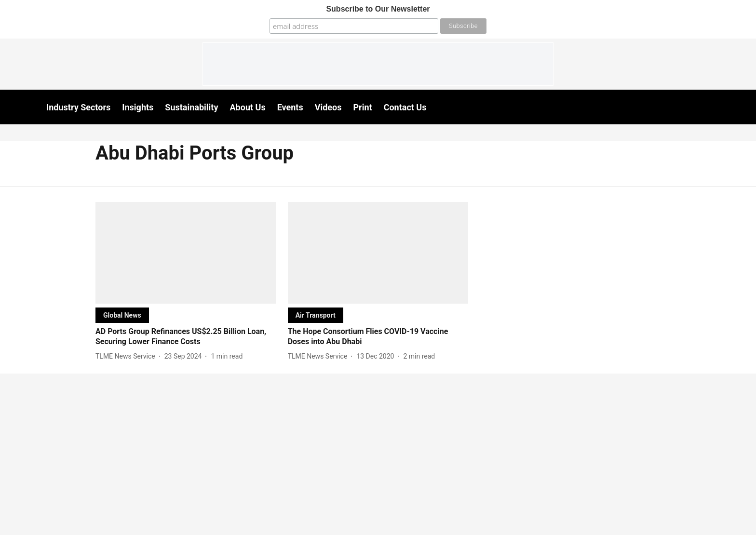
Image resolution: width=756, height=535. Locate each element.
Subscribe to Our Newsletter (378, 9)
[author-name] (127, 356)
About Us (248, 107)
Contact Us (405, 107)
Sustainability (191, 107)
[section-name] (122, 315)
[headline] (186, 337)
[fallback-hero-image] (186, 253)
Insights (138, 107)
